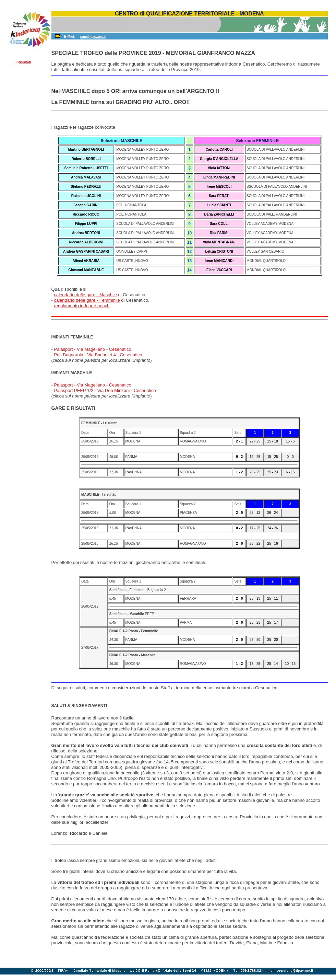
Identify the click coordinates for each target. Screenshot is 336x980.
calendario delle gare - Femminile (87, 300)
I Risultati (23, 62)
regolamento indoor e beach (82, 306)
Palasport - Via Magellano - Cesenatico (92, 349)
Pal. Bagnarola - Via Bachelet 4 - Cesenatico (98, 355)
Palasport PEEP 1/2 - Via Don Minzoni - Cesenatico (105, 390)
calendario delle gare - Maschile (85, 295)
